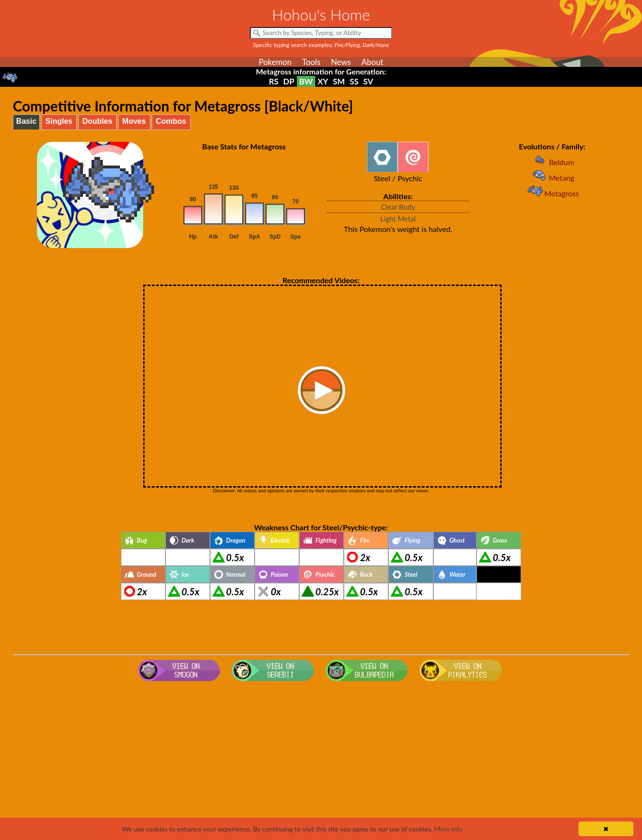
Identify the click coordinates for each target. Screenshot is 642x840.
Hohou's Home (321, 14)
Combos (171, 121)
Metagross (552, 193)
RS (274, 81)
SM (339, 81)
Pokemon (275, 62)
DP (289, 81)
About (372, 62)
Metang (552, 178)
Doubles (97, 121)
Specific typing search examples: (321, 45)
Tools (311, 62)
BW (306, 81)
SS (354, 81)
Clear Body (398, 207)
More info (448, 829)
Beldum (552, 162)
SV (368, 81)
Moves (134, 121)
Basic (26, 121)
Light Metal (398, 219)
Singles (59, 121)
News (341, 62)
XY (323, 81)
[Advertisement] (321, 761)
